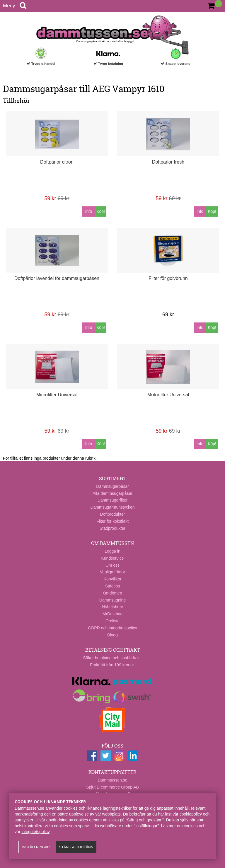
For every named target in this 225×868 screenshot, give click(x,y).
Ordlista (112, 621)
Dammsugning (112, 600)
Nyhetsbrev (113, 607)
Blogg (112, 635)
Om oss (112, 565)
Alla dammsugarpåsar (112, 493)
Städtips (113, 586)
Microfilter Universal (57, 395)
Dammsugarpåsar (112, 486)
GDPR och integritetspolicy (112, 628)
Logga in (112, 551)
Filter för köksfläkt (112, 521)
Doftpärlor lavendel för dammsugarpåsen (57, 278)
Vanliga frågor (112, 572)
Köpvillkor (113, 579)
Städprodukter (112, 528)
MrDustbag (112, 614)
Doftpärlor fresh (168, 162)
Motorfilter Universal (168, 395)
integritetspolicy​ (35, 832)
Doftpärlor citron (57, 162)
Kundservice (112, 558)
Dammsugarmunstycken (113, 507)
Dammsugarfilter (113, 500)
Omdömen (112, 593)
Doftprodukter (113, 514)
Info (89, 211)
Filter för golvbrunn (168, 278)
